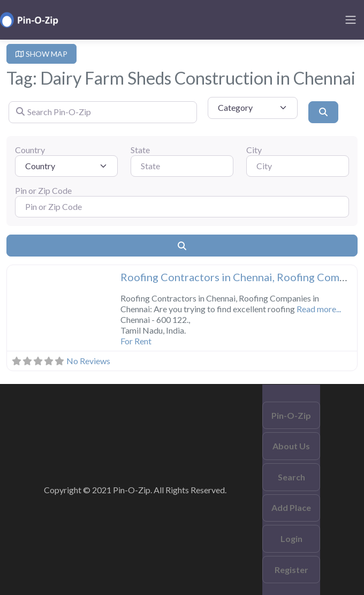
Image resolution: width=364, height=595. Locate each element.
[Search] (323, 112)
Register (291, 570)
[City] (298, 166)
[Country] (66, 166)
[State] (182, 166)
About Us (291, 446)
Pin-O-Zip (291, 415)
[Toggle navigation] (351, 20)
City (254, 150)
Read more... (319, 309)
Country (30, 150)
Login (291, 538)
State (140, 150)
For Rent (136, 341)
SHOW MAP (41, 54)
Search (291, 477)
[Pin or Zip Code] (182, 207)
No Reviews (88, 361)
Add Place (291, 507)
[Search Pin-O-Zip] (103, 112)
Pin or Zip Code (43, 190)
